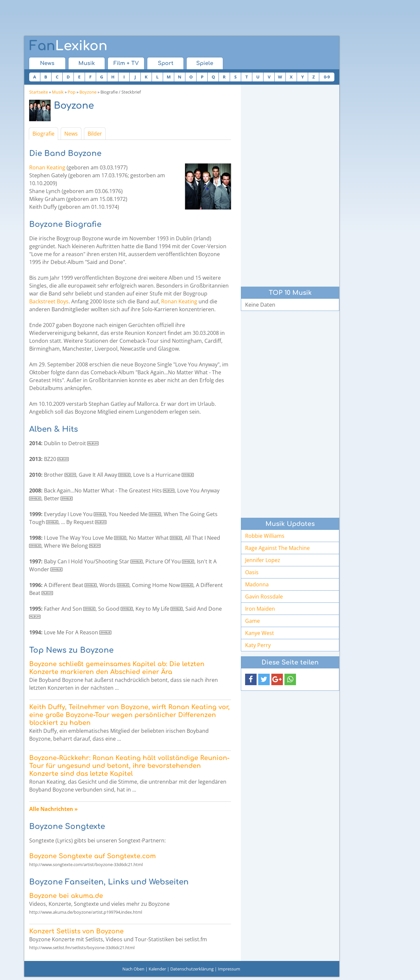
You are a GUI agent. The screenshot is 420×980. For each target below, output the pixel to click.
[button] (251, 679)
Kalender (157, 969)
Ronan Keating (47, 167)
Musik (87, 63)
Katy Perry (258, 645)
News (47, 63)
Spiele (205, 63)
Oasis (252, 572)
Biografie (43, 134)
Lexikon (68, 46)
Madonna (257, 584)
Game (252, 621)
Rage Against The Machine (277, 548)
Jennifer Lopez (263, 560)
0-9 (327, 77)
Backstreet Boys (49, 301)
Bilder (95, 134)
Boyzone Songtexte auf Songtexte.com (93, 856)
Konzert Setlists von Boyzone (76, 931)
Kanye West (260, 633)
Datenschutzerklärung (192, 969)
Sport (166, 63)
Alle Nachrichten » (53, 809)
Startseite (39, 92)
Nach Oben (133, 969)
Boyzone (88, 92)
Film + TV (126, 63)
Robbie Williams (265, 536)
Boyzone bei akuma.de (66, 896)
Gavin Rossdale (264, 597)
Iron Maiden (260, 609)
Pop (72, 92)
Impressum (229, 969)
